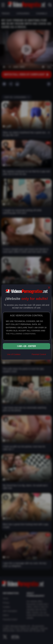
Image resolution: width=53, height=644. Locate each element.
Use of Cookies (14, 354)
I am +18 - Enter (26, 346)
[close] (49, 288)
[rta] (26, 356)
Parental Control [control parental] (39, 354)
